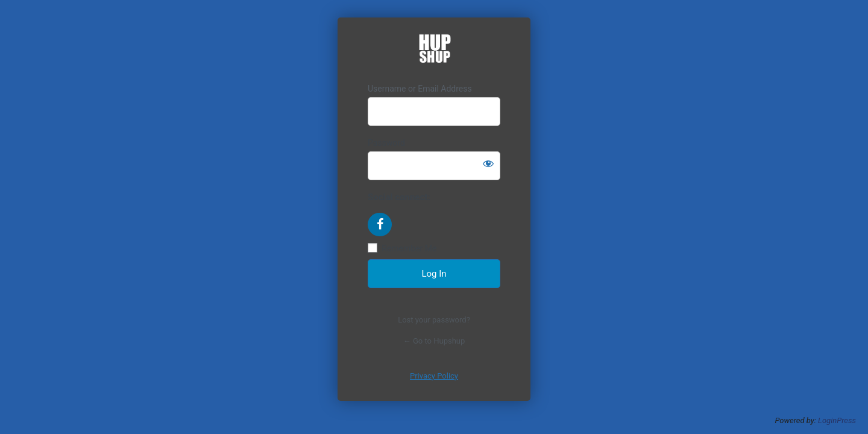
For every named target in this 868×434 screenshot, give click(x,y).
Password (386, 143)
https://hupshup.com (434, 50)
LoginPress (837, 420)
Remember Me (409, 248)
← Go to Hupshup (434, 341)
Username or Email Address (420, 89)
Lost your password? (434, 320)
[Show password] (488, 163)
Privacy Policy (434, 376)
